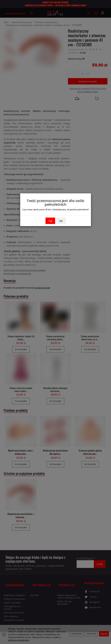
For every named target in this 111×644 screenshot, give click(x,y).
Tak (50, 221)
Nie (61, 221)
